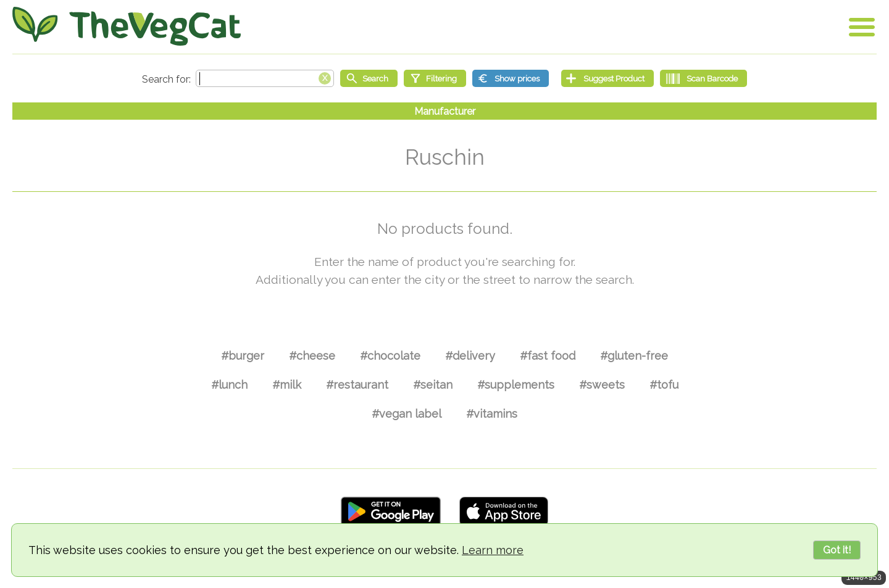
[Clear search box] (325, 77)
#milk (287, 385)
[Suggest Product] (607, 78)
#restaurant (357, 385)
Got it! (837, 550)
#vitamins (492, 414)
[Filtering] (435, 78)
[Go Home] (127, 26)
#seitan (433, 385)
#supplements (516, 385)
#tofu (664, 385)
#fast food (548, 356)
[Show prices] (511, 78)
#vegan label (407, 414)
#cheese (312, 356)
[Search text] (265, 78)
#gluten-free (634, 356)
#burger (243, 356)
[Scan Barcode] (703, 78)
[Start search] (369, 78)
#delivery (470, 356)
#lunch (229, 385)
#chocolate (390, 356)
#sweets (602, 385)
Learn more (493, 550)
